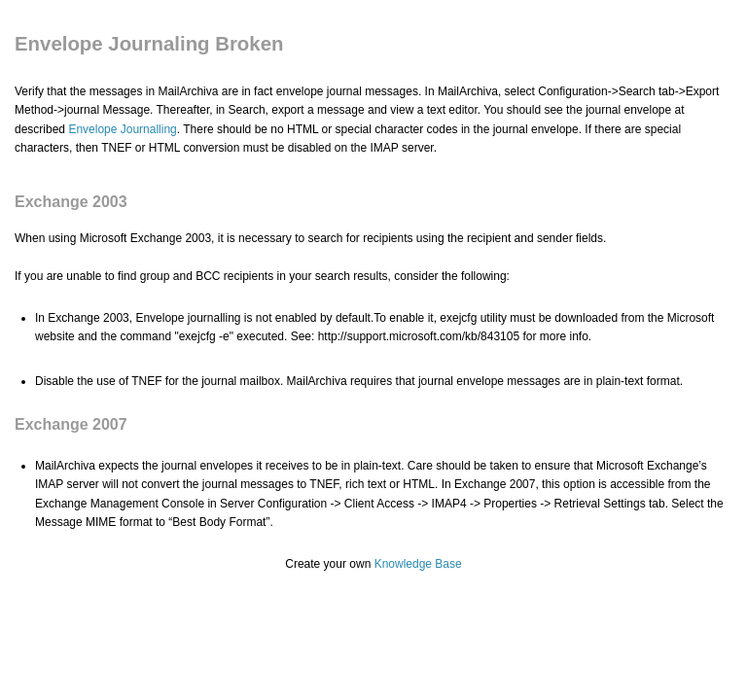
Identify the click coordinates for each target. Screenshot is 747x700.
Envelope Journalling (122, 129)
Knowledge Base (418, 564)
